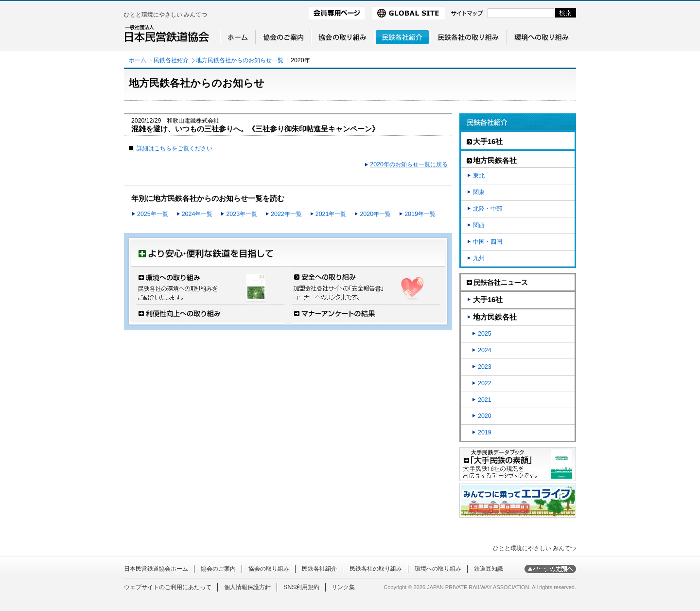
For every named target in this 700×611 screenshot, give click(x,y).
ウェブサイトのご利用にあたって (168, 587)
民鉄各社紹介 (171, 60)
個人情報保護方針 (247, 587)
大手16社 (488, 300)
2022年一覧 (286, 214)
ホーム (138, 60)
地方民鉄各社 (495, 317)
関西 (479, 225)
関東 (479, 192)
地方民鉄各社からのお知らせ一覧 (240, 60)
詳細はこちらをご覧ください (175, 148)
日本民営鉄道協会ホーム (156, 569)
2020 (485, 416)
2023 (485, 367)
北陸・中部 (488, 209)
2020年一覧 (375, 214)
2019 (485, 432)
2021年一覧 (331, 214)
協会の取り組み (269, 569)
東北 (479, 176)
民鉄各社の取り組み (376, 569)
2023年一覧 (242, 214)
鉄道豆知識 (489, 569)
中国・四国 (488, 242)
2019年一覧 (420, 214)
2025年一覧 (153, 214)
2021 (485, 400)
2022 (485, 383)
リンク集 (343, 587)
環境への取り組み (438, 569)
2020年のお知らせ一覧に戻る (409, 164)
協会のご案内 (218, 569)
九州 (479, 258)
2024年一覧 (197, 214)
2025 (485, 334)
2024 (485, 350)
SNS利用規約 (301, 587)
